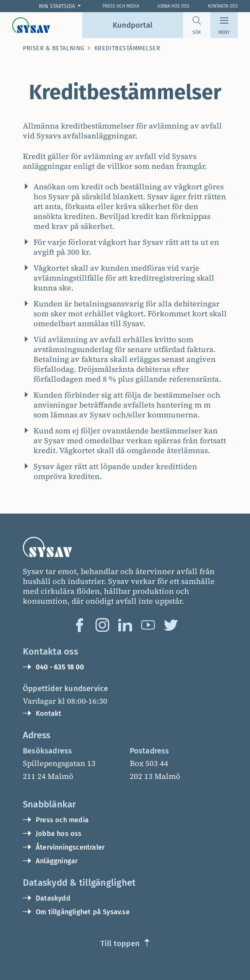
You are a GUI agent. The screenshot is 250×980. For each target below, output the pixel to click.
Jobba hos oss (174, 6)
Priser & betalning (54, 48)
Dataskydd (53, 898)
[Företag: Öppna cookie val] (61, 6)
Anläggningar (57, 861)
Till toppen (120, 944)
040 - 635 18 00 (60, 667)
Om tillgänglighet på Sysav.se (83, 912)
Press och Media (121, 6)
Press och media (62, 820)
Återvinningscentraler (70, 847)
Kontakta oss (223, 6)
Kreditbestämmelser (127, 48)
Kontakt (49, 714)
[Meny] (224, 25)
